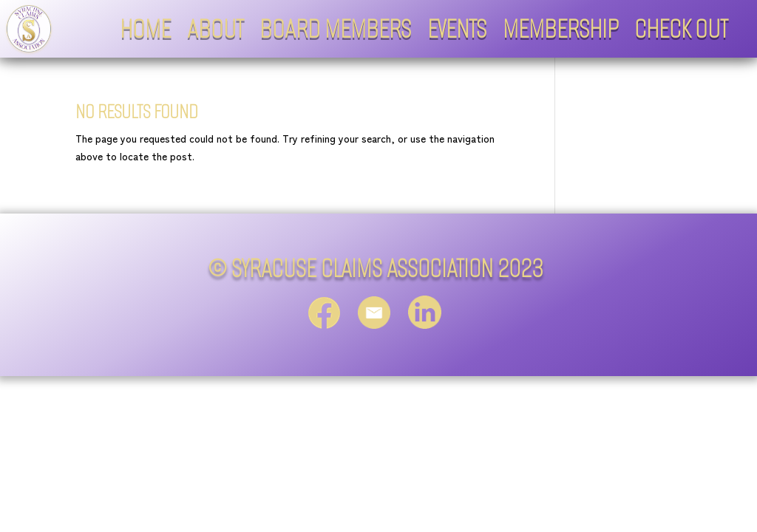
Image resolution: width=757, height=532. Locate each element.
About (215, 29)
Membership (560, 29)
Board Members (335, 29)
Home (145, 29)
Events (457, 29)
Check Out (681, 29)
